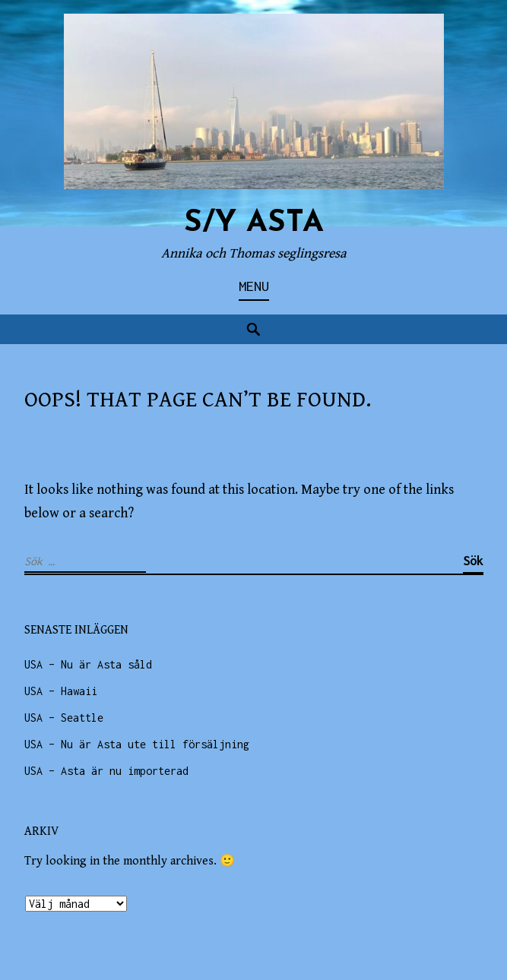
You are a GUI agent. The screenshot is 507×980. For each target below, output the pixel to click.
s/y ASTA (254, 223)
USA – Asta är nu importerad (106, 771)
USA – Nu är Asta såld (88, 664)
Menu (254, 286)
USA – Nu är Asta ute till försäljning (137, 744)
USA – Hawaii (61, 691)
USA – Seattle (64, 718)
